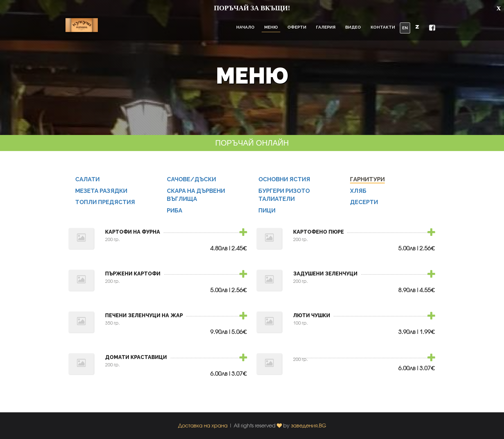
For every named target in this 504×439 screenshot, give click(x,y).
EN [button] (405, 28)
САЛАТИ (87, 183)
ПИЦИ (267, 214)
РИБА (175, 214)
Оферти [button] (297, 27)
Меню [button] (271, 27)
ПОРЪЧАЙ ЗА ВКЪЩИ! (252, 8)
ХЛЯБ (358, 194)
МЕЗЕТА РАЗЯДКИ (101, 194)
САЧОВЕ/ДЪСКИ (191, 183)
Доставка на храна (203, 425)
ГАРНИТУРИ (367, 183)
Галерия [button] (326, 27)
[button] (417, 27)
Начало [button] (245, 27)
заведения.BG (309, 425)
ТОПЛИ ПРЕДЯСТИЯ (105, 206)
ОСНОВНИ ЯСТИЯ (284, 183)
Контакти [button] (383, 27)
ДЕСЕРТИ (364, 206)
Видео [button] (353, 27)
